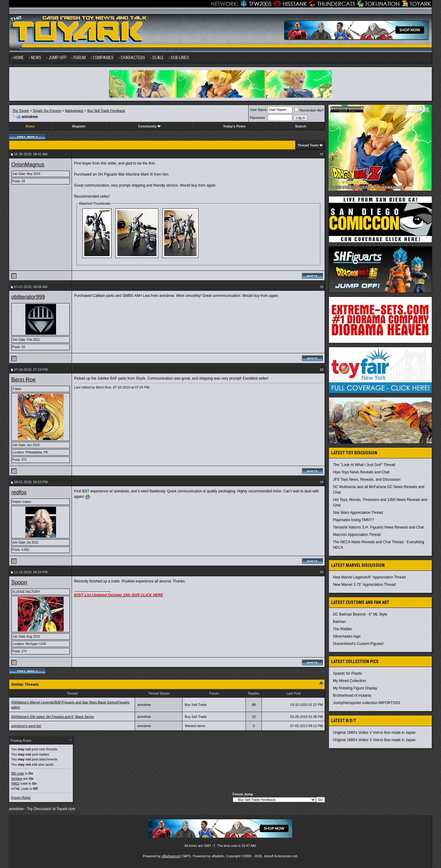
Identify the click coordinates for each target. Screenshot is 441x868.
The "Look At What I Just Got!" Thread (364, 465)
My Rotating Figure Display (355, 688)
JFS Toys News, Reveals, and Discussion (367, 479)
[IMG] (15, 783)
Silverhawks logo (347, 636)
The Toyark (21, 111)
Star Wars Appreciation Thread (358, 513)
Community (150, 126)
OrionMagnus (28, 165)
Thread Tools (308, 145)
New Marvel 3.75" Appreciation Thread (364, 585)
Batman (339, 622)
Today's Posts (234, 126)
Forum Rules (21, 798)
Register (79, 126)
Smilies (17, 779)
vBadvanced (171, 856)
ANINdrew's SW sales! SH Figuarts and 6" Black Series (53, 717)
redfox (19, 492)
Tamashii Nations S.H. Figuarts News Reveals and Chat (378, 527)
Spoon (19, 582)
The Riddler (342, 629)
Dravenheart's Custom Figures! (358, 644)
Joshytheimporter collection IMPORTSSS (366, 703)
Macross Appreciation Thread (357, 535)
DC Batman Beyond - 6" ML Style (360, 614)
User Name (258, 110)
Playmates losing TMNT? (353, 520)
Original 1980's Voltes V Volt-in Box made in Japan (374, 733)
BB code (18, 773)
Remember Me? (309, 110)
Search (301, 126)
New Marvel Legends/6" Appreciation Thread (369, 577)
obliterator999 (28, 297)
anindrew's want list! (26, 726)
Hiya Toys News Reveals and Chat (361, 472)
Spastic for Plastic (347, 673)
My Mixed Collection (349, 681)
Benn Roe (24, 380)
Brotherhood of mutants (352, 696)
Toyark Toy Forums (47, 111)
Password (257, 118)
